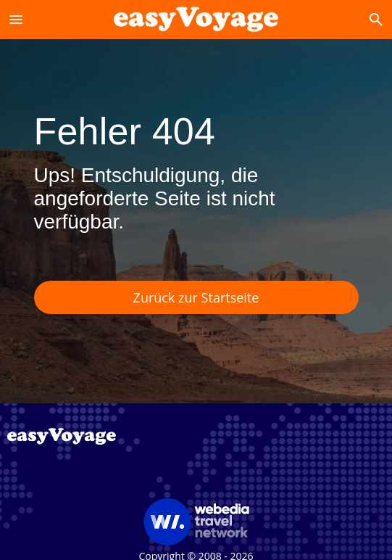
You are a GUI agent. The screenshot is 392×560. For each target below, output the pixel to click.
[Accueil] (196, 19)
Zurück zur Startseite (196, 297)
